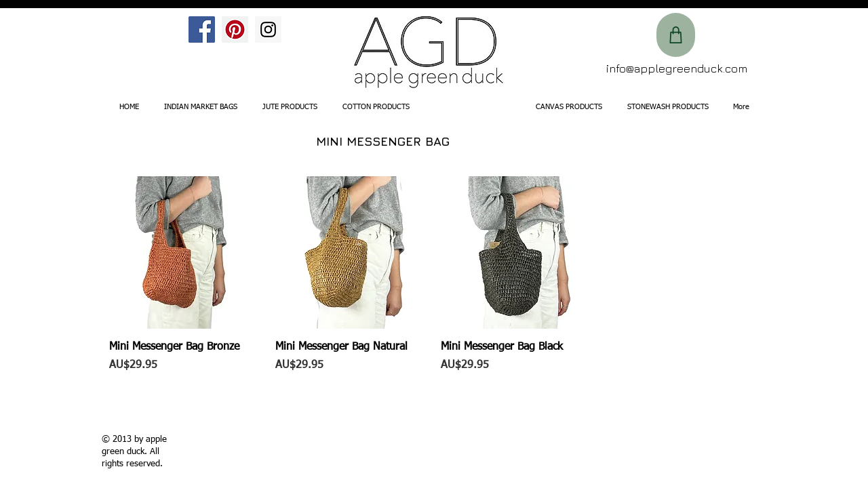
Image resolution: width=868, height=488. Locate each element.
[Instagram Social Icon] (268, 29)
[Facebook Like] (138, 38)
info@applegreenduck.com (677, 68)
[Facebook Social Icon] (202, 29)
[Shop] (676, 35)
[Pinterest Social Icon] (235, 29)
